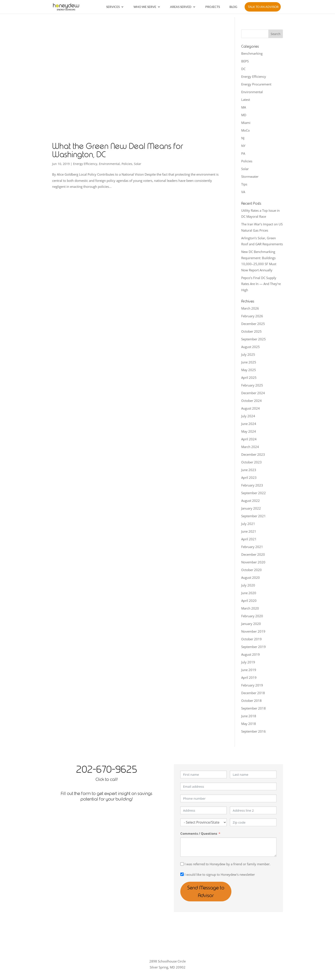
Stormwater (250, 176)
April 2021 (249, 539)
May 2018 (249, 724)
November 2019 (253, 631)
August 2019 (251, 654)
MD (244, 115)
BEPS (245, 61)
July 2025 (248, 354)
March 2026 (250, 308)
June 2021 (249, 531)
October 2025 (251, 331)
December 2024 (253, 393)
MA (244, 107)
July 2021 (248, 524)
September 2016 (253, 731)
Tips (244, 184)
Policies (127, 164)
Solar (138, 164)
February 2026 (252, 316)
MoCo (245, 130)
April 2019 (249, 677)
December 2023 (253, 454)
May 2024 (249, 431)
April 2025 (249, 378)
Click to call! (107, 779)
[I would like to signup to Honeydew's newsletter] (182, 874)
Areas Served (181, 7)
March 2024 (250, 447)
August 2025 (251, 347)
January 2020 (251, 624)
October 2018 (251, 701)
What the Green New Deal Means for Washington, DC (118, 150)
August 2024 (251, 408)
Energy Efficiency (85, 164)
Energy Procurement (256, 84)
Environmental (109, 164)
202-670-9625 (107, 769)
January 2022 (251, 508)
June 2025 (249, 362)
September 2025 (253, 339)
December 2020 (253, 554)
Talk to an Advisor (263, 7)
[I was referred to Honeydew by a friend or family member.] (182, 864)
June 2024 (249, 424)
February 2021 (252, 547)
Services (113, 7)
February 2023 (252, 485)
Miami (246, 123)
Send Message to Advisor (215, 888)
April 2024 (249, 439)
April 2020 (249, 601)
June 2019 (249, 670)
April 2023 (249, 478)
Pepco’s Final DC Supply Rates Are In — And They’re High (261, 284)
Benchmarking (252, 53)
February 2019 (252, 685)
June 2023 (249, 470)
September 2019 (253, 647)
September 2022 (253, 493)
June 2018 (249, 716)
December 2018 (253, 693)
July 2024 (248, 416)
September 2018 (253, 708)
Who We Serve (145, 7)
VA (243, 192)
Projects (213, 7)
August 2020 (251, 577)
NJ (243, 138)
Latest (246, 100)
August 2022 (251, 501)
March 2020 (250, 608)
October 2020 (251, 570)
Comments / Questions (199, 833)
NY (243, 146)
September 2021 (253, 516)
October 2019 (251, 639)
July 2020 (248, 585)
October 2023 (251, 462)
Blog (233, 7)
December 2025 (253, 324)
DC (243, 69)
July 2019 (248, 662)
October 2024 (251, 401)
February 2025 (252, 385)
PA (243, 153)
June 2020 (249, 593)
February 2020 (252, 616)
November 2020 (253, 562)
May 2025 (249, 370)
